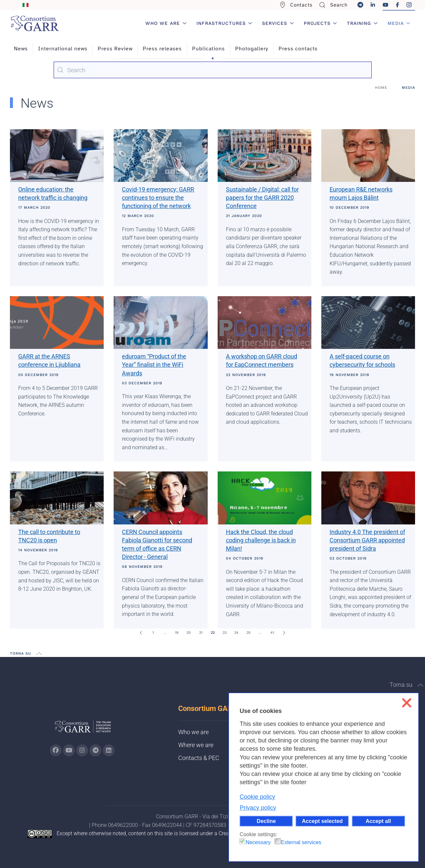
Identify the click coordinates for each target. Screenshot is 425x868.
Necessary (258, 842)
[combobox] (213, 70)
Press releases (162, 49)
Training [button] (362, 23)
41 (272, 633)
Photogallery (252, 49)
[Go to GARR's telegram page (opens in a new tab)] (95, 750)
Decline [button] (266, 821)
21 (201, 633)
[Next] (284, 633)
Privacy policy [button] (258, 808)
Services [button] (278, 23)
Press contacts (298, 49)
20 (189, 633)
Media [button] (399, 23)
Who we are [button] (166, 23)
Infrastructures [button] (224, 23)
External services (301, 842)
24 (236, 633)
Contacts (296, 5)
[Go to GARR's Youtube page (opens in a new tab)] (69, 750)
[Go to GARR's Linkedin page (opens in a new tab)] (109, 750)
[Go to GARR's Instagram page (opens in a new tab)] (56, 750)
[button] (39, 654)
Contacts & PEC (199, 758)
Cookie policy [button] (257, 797)
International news (63, 49)
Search (333, 5)
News (21, 49)
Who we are (193, 732)
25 (248, 633)
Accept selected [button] (322, 821)
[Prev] (141, 633)
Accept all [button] (378, 821)
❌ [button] (407, 703)
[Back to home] (35, 23)
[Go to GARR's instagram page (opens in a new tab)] (82, 750)
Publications (209, 49)
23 (225, 633)
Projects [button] (320, 23)
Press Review (115, 49)
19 (177, 633)
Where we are (196, 745)
